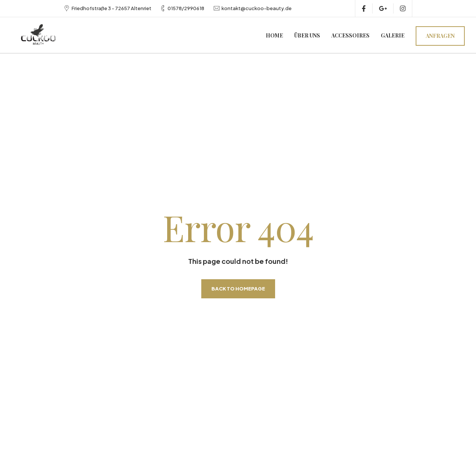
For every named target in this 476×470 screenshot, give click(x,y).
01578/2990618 (186, 8)
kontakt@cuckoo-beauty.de (257, 8)
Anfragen (440, 36)
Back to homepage (238, 289)
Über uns (307, 35)
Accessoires (350, 35)
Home (274, 35)
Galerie (393, 35)
